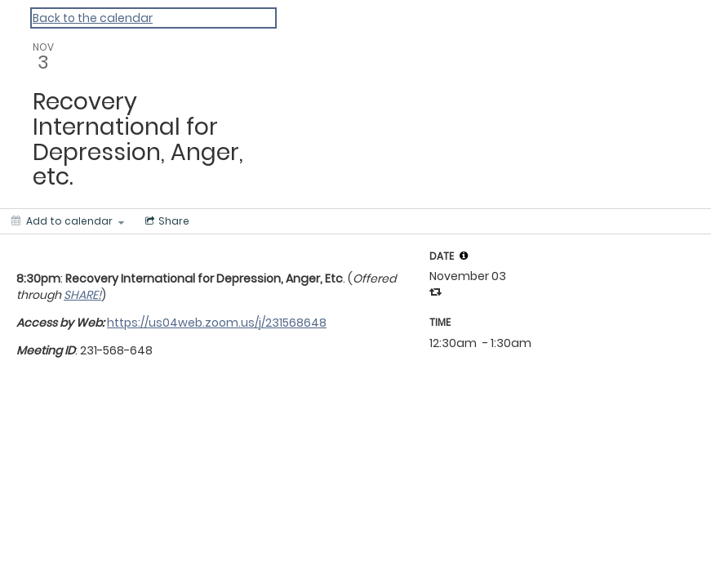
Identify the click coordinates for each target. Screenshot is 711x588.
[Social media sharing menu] (166, 221)
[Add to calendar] (68, 221)
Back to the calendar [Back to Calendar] (93, 18)
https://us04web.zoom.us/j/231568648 (217, 323)
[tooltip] (464, 256)
